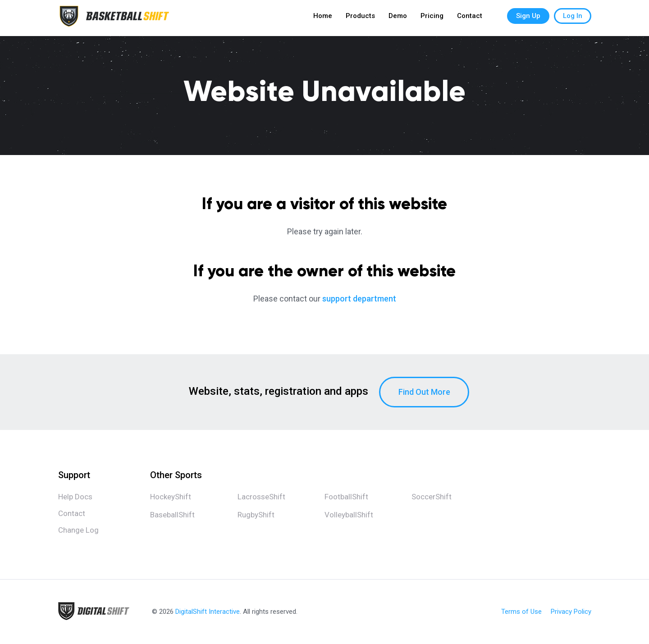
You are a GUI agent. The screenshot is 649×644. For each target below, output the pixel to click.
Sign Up (528, 18)
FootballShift (346, 497)
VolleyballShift (349, 515)
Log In (573, 18)
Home (323, 18)
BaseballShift (172, 515)
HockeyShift (171, 497)
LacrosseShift (261, 497)
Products (360, 18)
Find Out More (424, 392)
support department (359, 299)
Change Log (78, 530)
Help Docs (75, 497)
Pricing (432, 18)
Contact (470, 18)
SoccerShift (432, 497)
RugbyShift (256, 515)
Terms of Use (521, 612)
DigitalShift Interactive (208, 612)
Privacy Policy (571, 612)
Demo (398, 18)
